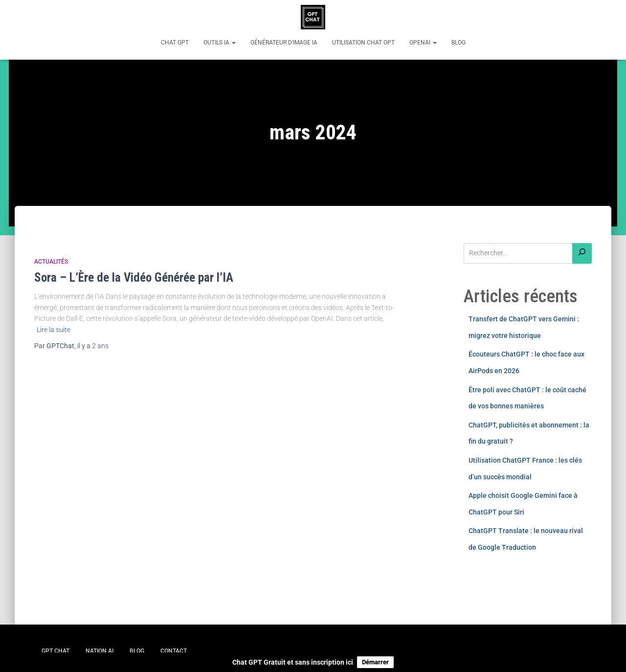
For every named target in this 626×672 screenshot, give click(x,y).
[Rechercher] (582, 254)
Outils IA (220, 43)
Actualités (51, 262)
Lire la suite (54, 330)
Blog (458, 43)
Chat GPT (175, 43)
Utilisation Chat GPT (363, 43)
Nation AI (100, 651)
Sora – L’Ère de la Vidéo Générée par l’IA (134, 278)
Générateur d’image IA (284, 43)
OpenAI (423, 43)
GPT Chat (56, 651)
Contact (174, 651)
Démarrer (375, 662)
